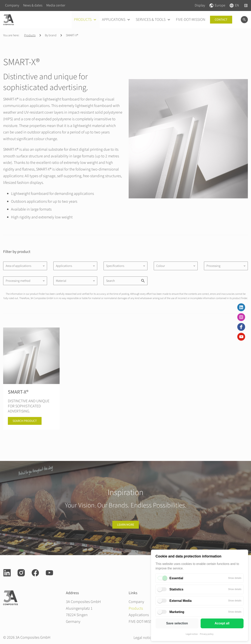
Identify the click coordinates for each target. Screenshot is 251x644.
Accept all (222, 623)
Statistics (176, 589)
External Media (181, 601)
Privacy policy (207, 634)
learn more (126, 525)
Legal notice (192, 634)
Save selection (177, 623)
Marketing (177, 612)
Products (30, 35)
